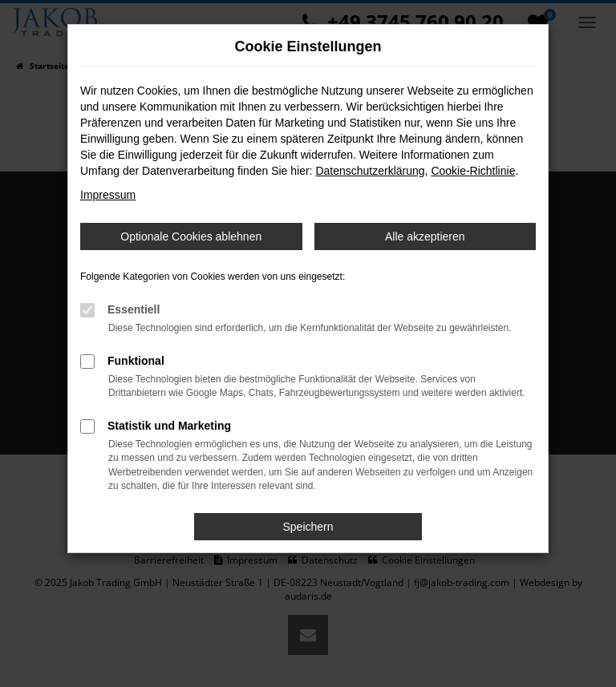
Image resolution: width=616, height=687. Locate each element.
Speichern (308, 527)
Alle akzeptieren (425, 236)
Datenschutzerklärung (370, 171)
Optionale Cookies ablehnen (191, 236)
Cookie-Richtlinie (473, 171)
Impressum (108, 195)
